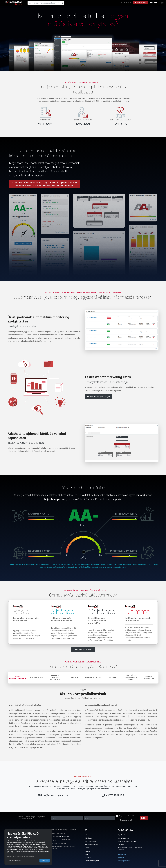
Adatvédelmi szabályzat (92, 841)
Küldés (144, 818)
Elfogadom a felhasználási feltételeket (127, 817)
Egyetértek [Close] (45, 861)
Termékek (121, 845)
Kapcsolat (88, 857)
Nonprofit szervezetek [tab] (149, 678)
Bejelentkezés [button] (141, 3)
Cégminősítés (122, 835)
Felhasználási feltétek (125, 820)
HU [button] (122, 3)
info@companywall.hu (55, 795)
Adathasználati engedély (92, 861)
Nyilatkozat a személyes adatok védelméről (20, 856)
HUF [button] (128, 3)
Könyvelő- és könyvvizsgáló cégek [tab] (131, 678)
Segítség (87, 851)
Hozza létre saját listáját (99, 397)
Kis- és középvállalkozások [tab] (18, 678)
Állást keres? (88, 838)
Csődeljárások (122, 854)
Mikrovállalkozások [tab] (93, 678)
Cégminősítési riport (124, 838)
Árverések (121, 857)
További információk (83, 650)
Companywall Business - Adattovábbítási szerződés (130, 849)
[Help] (162, 3)
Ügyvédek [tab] (112, 678)
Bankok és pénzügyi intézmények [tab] (55, 678)
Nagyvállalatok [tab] (37, 678)
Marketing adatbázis (124, 861)
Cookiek (87, 848)
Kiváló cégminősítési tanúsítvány (128, 841)
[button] (155, 3)
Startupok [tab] (74, 678)
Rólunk (87, 835)
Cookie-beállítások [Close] (14, 861)
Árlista (87, 854)
